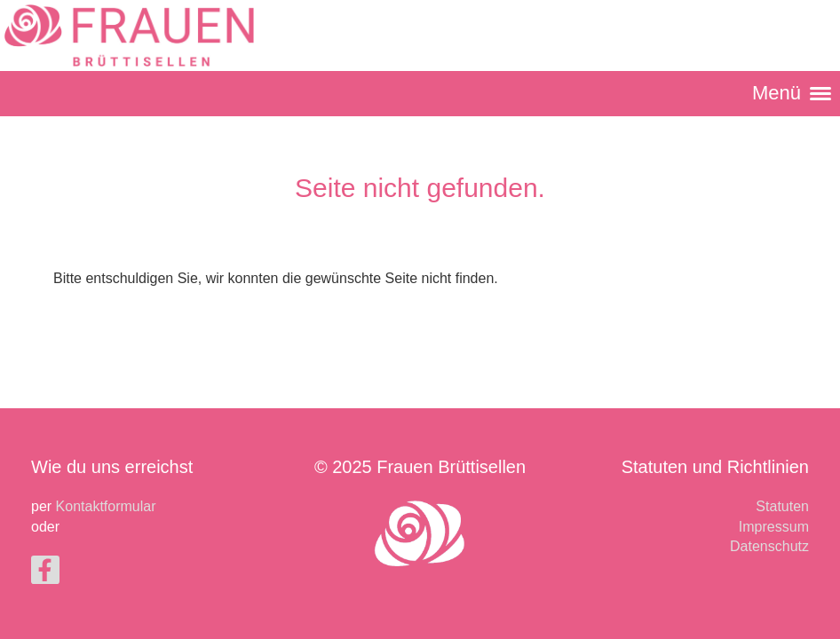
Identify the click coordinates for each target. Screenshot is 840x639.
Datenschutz (769, 546)
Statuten (782, 506)
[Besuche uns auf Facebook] (45, 574)
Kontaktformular (106, 506)
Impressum (774, 527)
